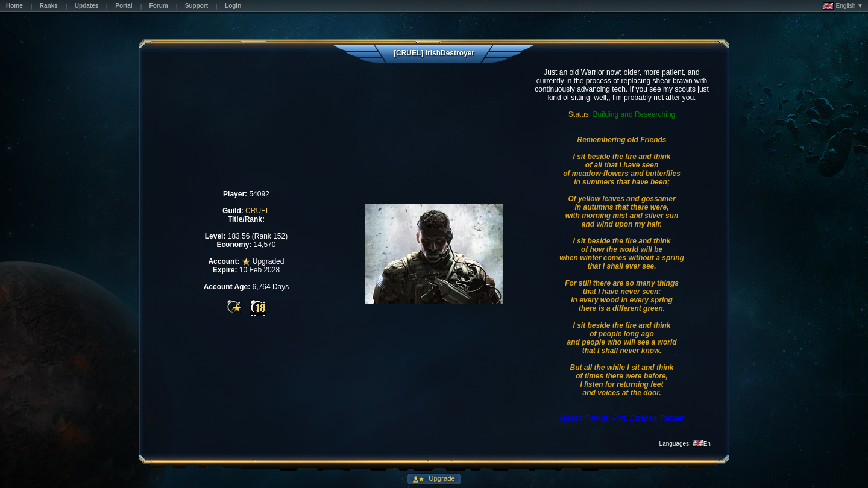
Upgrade (441, 478)
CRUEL (258, 211)
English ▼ (843, 6)
